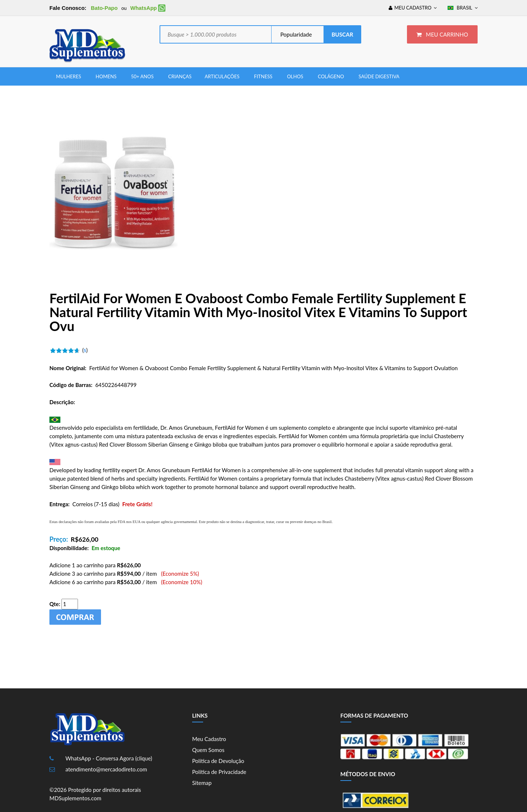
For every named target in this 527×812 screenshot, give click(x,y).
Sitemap (202, 783)
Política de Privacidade (219, 772)
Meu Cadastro (209, 739)
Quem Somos (208, 750)
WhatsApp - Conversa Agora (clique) (109, 758)
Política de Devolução (218, 761)
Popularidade (295, 34)
